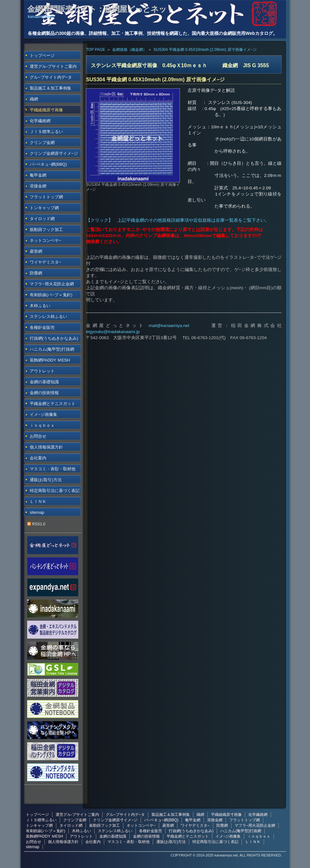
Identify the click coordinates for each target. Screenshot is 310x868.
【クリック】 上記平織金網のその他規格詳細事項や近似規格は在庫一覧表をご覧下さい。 (178, 220)
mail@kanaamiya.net (169, 326)
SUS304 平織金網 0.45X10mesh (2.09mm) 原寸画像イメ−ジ (205, 50)
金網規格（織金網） (129, 50)
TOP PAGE (96, 50)
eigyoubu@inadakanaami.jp (113, 332)
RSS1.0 (36, 524)
